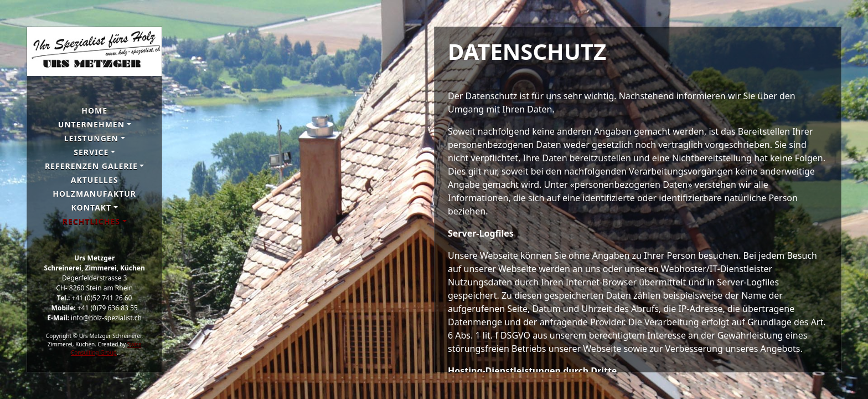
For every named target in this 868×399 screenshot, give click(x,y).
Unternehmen (91, 124)
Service (91, 152)
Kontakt (92, 208)
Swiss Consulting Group (106, 348)
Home (94, 111)
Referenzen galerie (91, 166)
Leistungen (91, 138)
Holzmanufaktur (94, 194)
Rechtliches (91, 221)
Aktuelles (95, 180)
